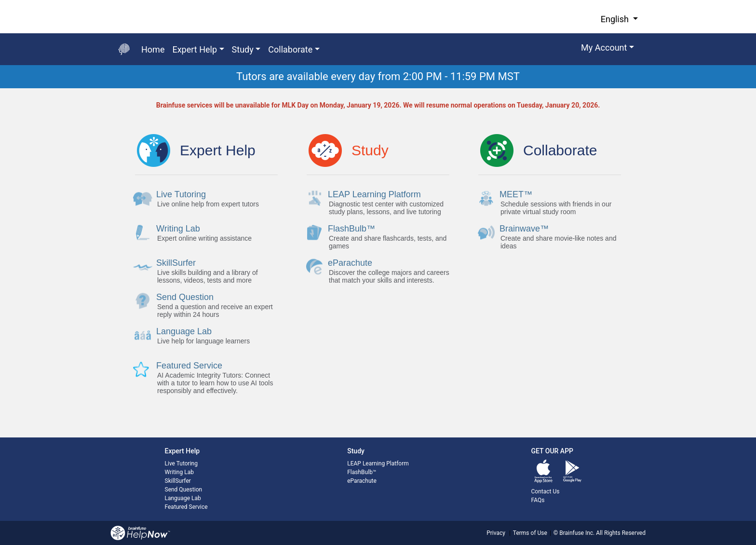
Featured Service (186, 507)
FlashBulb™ (362, 472)
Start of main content (0, 89)
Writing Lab (179, 472)
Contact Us (546, 491)
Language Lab (183, 498)
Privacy (496, 533)
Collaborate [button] (290, 49)
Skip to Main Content (0, 0)
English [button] (616, 19)
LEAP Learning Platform (378, 463)
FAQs (538, 500)
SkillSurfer (178, 481)
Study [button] (243, 49)
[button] (607, 49)
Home (153, 49)
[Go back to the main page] (124, 49)
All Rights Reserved (620, 533)
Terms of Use (530, 533)
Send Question (184, 490)
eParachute (362, 481)
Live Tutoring (181, 463)
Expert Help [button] (195, 49)
